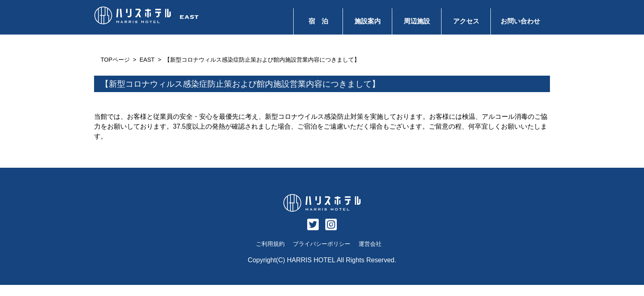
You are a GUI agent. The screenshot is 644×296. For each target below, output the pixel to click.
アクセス (466, 21)
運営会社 (370, 244)
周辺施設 (417, 21)
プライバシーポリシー (322, 244)
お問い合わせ (520, 21)
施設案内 (368, 21)
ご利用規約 (270, 244)
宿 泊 (318, 21)
